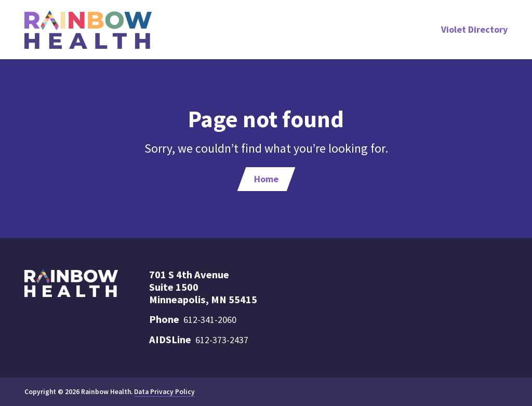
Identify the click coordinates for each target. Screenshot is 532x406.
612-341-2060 (210, 320)
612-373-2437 (222, 340)
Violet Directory (474, 29)
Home (266, 179)
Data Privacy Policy (164, 392)
